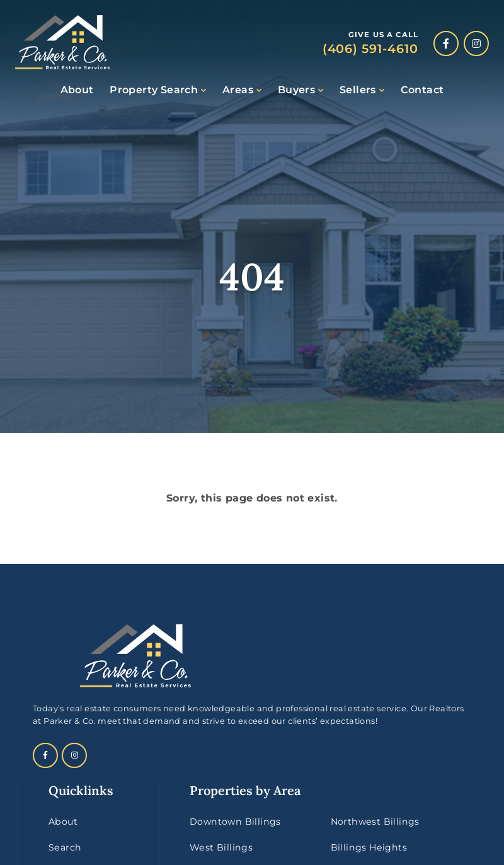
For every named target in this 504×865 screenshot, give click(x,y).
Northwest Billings (375, 822)
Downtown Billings (235, 822)
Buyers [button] (296, 90)
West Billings (221, 847)
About (77, 90)
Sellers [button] (358, 90)
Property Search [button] (154, 90)
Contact (422, 90)
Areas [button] (238, 90)
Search (65, 847)
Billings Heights (369, 847)
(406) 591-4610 (370, 49)
